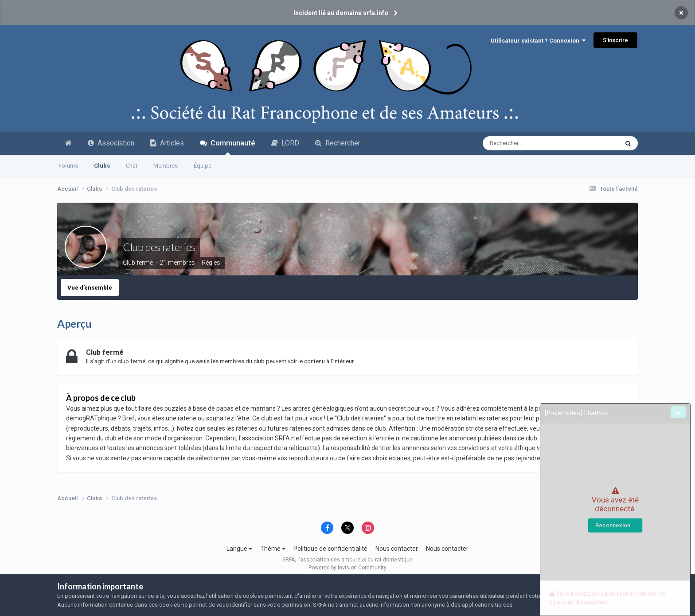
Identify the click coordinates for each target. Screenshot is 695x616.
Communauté (228, 147)
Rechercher (338, 143)
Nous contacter (397, 549)
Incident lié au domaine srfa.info (341, 13)
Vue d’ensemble (90, 288)
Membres (166, 166)
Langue (239, 549)
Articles (167, 143)
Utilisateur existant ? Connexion (538, 41)
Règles (211, 263)
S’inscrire (615, 40)
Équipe (203, 166)
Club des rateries (159, 247)
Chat (132, 166)
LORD (285, 143)
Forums (68, 166)
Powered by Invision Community (347, 568)
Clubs (102, 166)
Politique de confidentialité (330, 549)
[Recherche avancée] (533, 143)
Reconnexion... (615, 525)
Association (111, 143)
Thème (273, 549)
